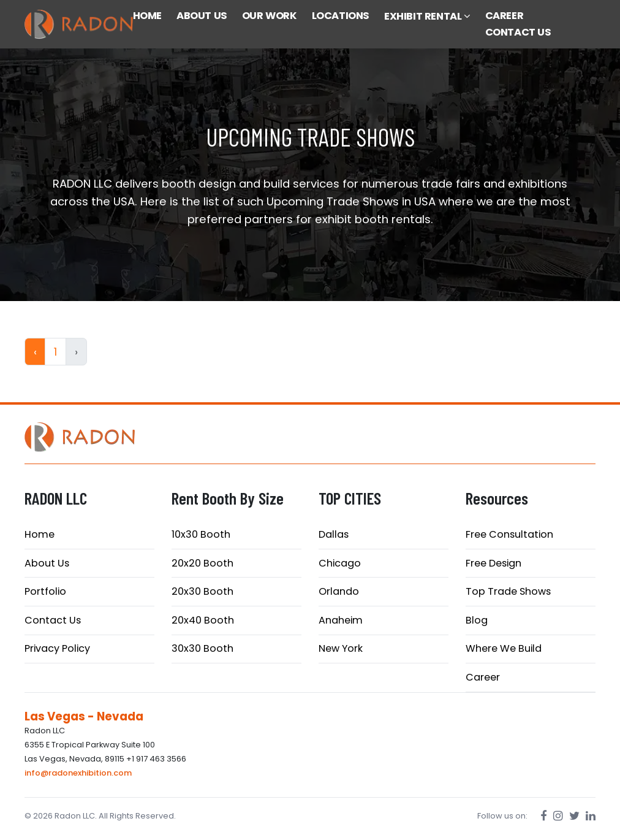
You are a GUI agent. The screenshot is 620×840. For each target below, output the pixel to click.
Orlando (339, 591)
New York (341, 648)
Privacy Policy (57, 648)
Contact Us (53, 620)
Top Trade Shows (508, 591)
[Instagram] (558, 816)
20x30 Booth (202, 591)
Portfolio (45, 591)
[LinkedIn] (591, 816)
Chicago (340, 563)
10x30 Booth (201, 534)
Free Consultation (509, 534)
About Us (47, 563)
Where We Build (504, 648)
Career (483, 677)
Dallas (334, 534)
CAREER (505, 16)
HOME (147, 16)
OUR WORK (270, 16)
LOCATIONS (341, 16)
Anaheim (341, 620)
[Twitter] (574, 816)
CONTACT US (518, 32)
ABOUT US (202, 16)
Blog (477, 620)
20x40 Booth (203, 620)
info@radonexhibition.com (78, 773)
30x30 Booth (202, 648)
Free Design (493, 563)
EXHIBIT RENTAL (427, 16)
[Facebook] (544, 816)
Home (40, 534)
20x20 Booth (202, 563)
